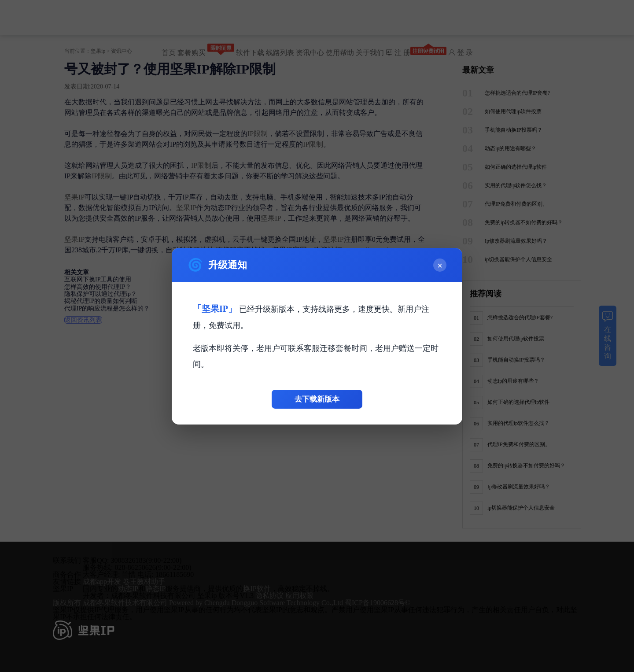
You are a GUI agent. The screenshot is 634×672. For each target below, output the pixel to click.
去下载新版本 (317, 399)
